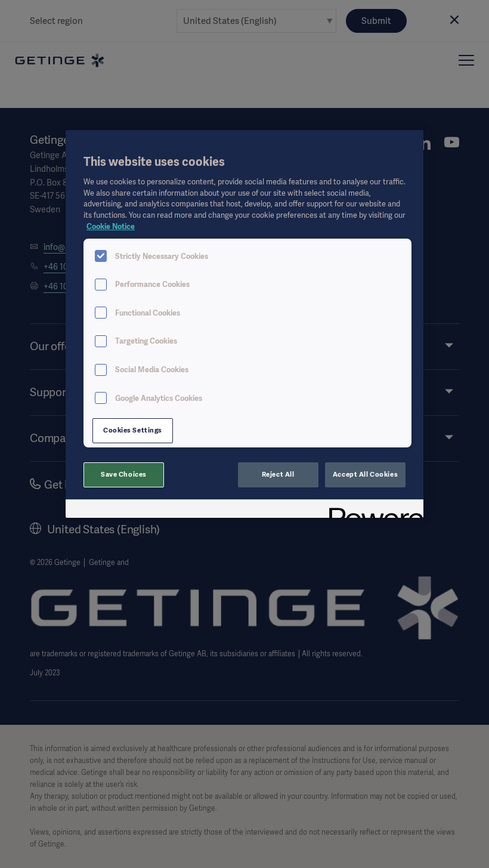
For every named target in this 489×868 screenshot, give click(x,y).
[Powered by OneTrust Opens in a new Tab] (372, 510)
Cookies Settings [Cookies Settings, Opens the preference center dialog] (133, 430)
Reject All (278, 474)
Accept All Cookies (365, 474)
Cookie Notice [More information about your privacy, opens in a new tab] (111, 226)
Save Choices (124, 474)
